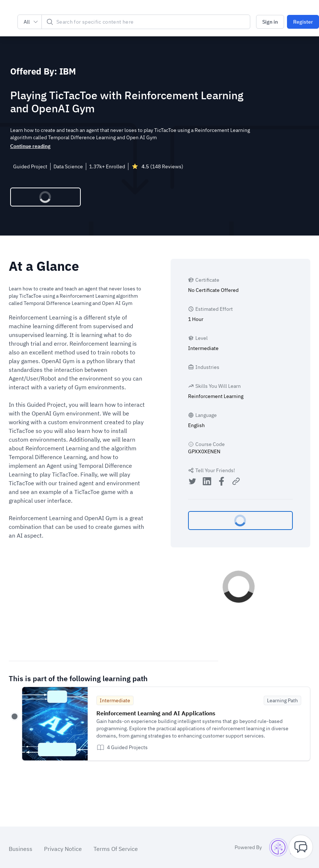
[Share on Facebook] (222, 482)
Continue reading (30, 146)
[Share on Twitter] (192, 482)
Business (21, 849)
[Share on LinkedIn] (207, 482)
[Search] (146, 22)
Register (303, 22)
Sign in (270, 22)
